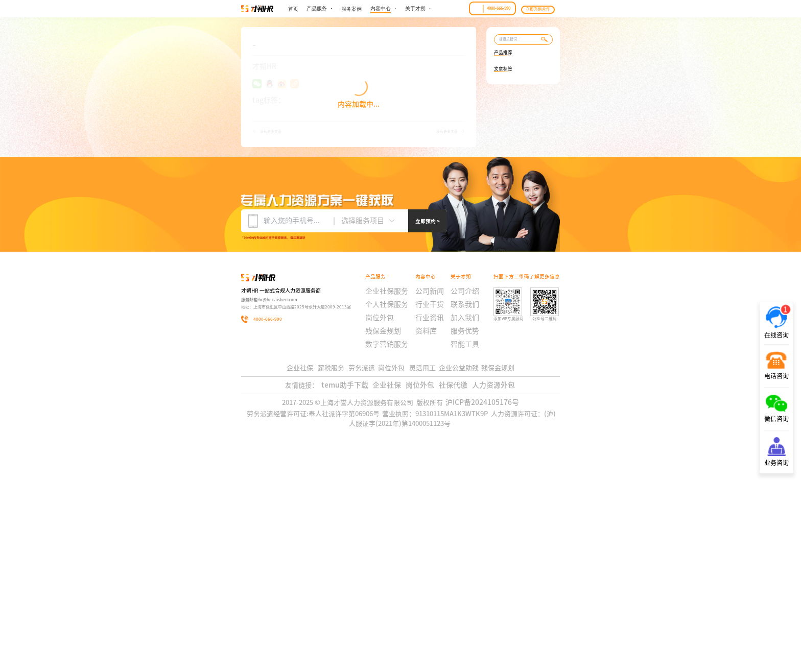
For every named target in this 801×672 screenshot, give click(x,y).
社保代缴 (454, 593)
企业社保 (384, 593)
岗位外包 (419, 593)
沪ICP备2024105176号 (484, 615)
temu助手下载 (340, 593)
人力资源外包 (497, 593)
